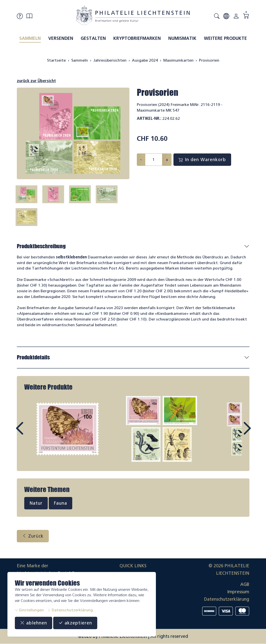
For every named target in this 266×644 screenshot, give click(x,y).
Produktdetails (33, 357)
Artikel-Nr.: (149, 118)
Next (236, 433)
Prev (31, 433)
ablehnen (34, 623)
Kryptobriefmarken (137, 38)
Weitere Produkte (225, 38)
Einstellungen (29, 610)
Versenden (61, 38)
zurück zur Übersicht (36, 81)
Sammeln (30, 38)
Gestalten (93, 38)
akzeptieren (75, 623)
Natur (36, 503)
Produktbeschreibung (41, 246)
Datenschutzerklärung (70, 610)
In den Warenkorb (202, 160)
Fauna (60, 503)
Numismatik (182, 38)
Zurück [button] (33, 536)
